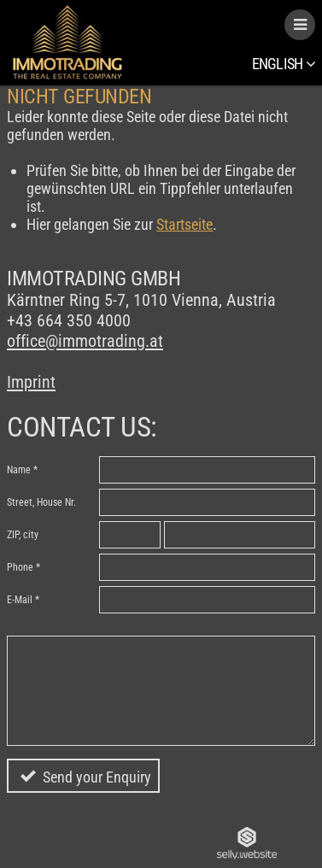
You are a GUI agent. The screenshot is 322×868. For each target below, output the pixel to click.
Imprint (31, 382)
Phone (20, 567)
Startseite (184, 224)
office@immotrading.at (85, 341)
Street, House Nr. (41, 502)
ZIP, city (23, 535)
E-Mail (20, 600)
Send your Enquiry (97, 777)
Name (19, 470)
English (284, 64)
